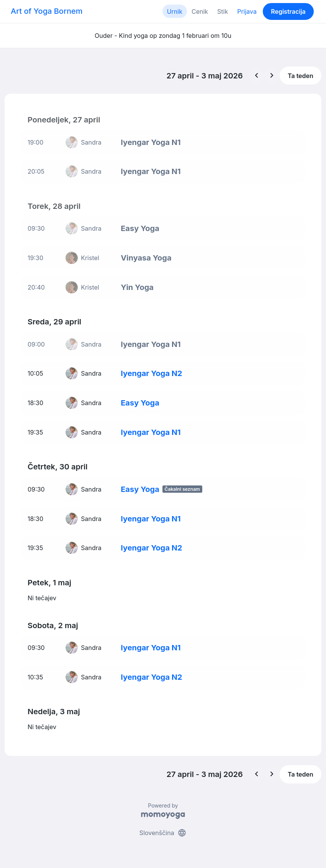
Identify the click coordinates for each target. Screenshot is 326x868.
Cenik (200, 11)
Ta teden (301, 76)
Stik (223, 11)
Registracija (288, 11)
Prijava (247, 11)
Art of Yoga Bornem (47, 11)
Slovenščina (163, 833)
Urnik (175, 11)
